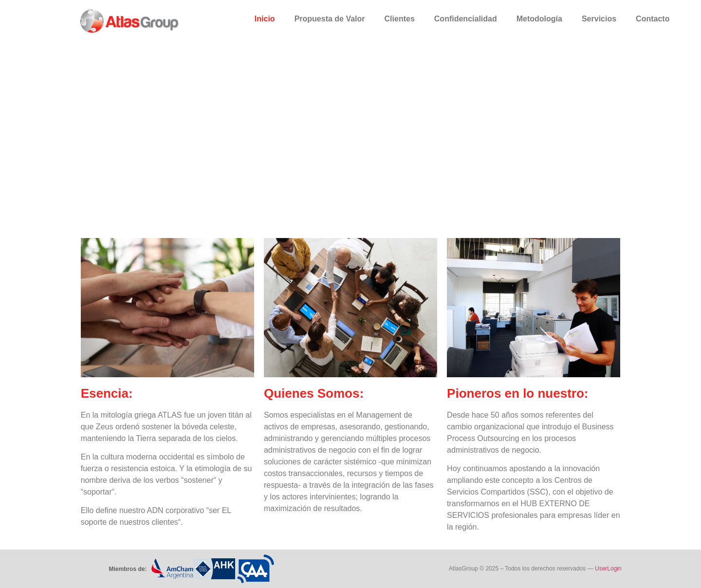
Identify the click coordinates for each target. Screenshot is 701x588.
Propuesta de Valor (330, 19)
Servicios (599, 19)
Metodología (539, 19)
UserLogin (609, 569)
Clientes (400, 19)
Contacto (653, 19)
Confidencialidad (466, 19)
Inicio (265, 19)
